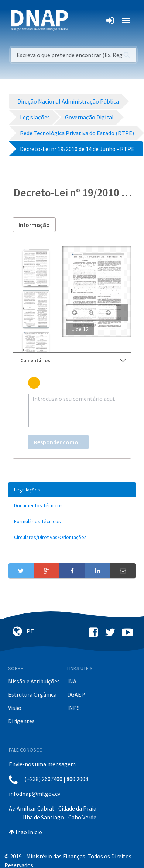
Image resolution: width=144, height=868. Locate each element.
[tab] (72, 360)
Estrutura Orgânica (32, 694)
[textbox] (72, 411)
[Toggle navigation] (79, 21)
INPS (73, 708)
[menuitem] (72, 490)
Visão (15, 708)
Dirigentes (21, 721)
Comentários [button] (73, 360)
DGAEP (76, 694)
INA (72, 681)
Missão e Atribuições (34, 681)
